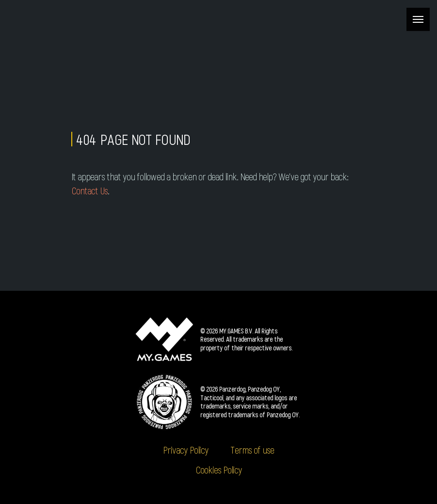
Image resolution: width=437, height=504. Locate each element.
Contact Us (89, 190)
